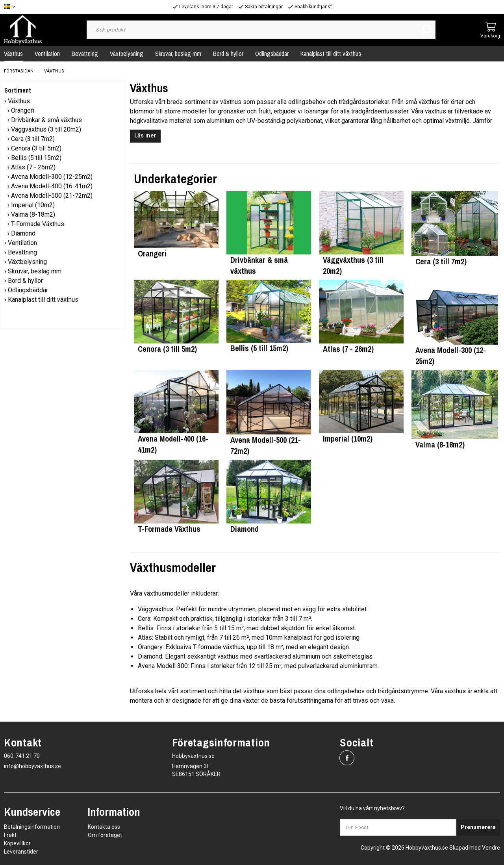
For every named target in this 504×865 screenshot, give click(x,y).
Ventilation (47, 54)
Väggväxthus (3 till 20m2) (46, 129)
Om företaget (105, 835)
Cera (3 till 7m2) (33, 139)
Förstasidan (19, 71)
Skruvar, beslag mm (178, 54)
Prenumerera (478, 827)
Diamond (23, 233)
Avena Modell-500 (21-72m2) (52, 196)
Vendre (491, 848)
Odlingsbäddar (272, 54)
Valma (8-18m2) (33, 214)
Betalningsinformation (32, 827)
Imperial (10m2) (33, 205)
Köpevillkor (17, 843)
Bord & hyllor (228, 54)
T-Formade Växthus (38, 224)
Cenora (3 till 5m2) (36, 148)
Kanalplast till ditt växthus (331, 54)
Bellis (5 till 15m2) (36, 158)
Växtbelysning (127, 54)
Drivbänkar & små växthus (46, 120)
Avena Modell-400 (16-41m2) (52, 186)
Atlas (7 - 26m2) (33, 167)
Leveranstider (21, 852)
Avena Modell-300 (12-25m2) (52, 177)
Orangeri (23, 110)
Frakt (10, 835)
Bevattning (85, 54)
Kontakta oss (104, 827)
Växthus (54, 71)
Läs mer (145, 136)
